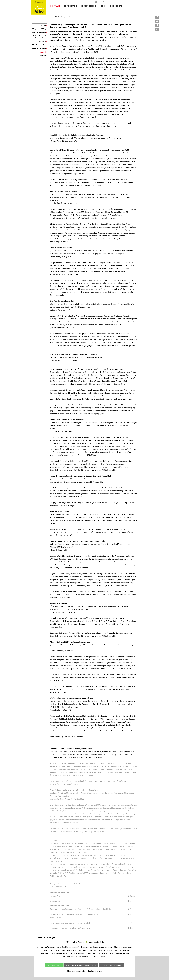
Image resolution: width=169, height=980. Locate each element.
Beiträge (55, 6)
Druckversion (88, 2)
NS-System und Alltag (39, 29)
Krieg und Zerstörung (39, 48)
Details (133, 896)
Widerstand (42, 41)
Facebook (79, 2)
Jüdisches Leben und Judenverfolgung (39, 37)
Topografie (71, 6)
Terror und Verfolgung (39, 32)
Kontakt (65, 2)
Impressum (123, 976)
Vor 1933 (43, 25)
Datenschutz (131, 976)
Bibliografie (117, 6)
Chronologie (89, 6)
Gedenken (43, 56)
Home (52, 2)
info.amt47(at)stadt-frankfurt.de (60, 964)
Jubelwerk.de (114, 976)
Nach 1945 (70, 17)
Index (103, 6)
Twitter (72, 2)
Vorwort (58, 2)
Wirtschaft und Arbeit (39, 45)
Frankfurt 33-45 (55, 17)
